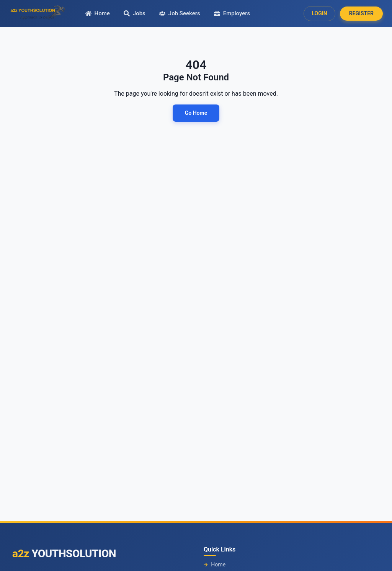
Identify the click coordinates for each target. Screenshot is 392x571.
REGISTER (361, 13)
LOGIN (319, 13)
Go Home (196, 113)
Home (215, 565)
